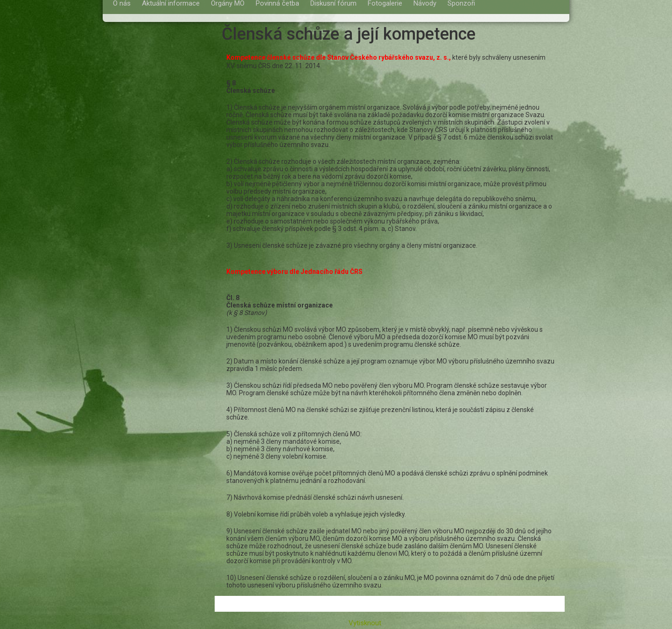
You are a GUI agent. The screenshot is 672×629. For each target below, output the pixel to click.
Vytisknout (360, 623)
